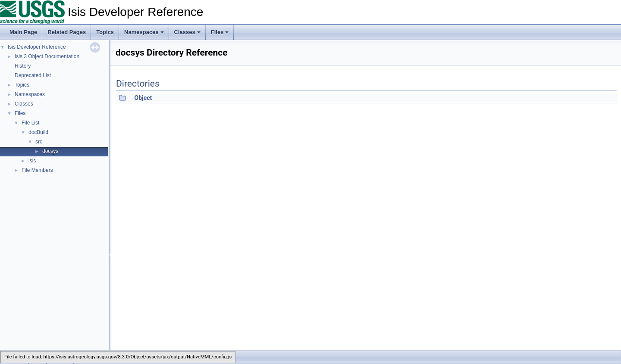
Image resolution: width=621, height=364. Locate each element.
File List (30, 123)
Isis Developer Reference (37, 47)
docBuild (38, 132)
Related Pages (67, 32)
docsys (50, 151)
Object (143, 98)
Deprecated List (33, 75)
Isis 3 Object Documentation (47, 56)
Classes (187, 32)
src (39, 142)
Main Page (23, 32)
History (23, 66)
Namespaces (144, 32)
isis (32, 161)
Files (220, 32)
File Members (37, 170)
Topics (105, 32)
